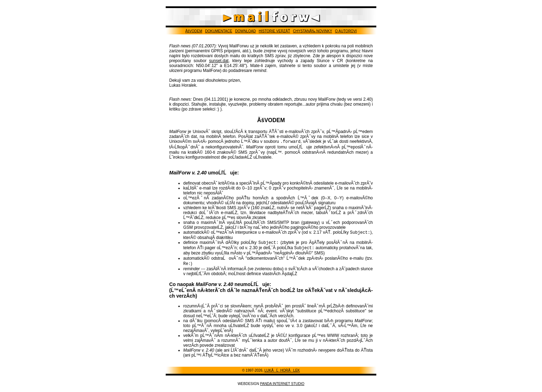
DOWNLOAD (246, 31)
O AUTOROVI (346, 31)
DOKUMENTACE (219, 31)
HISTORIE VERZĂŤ (274, 31)
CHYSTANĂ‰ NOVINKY (313, 31)
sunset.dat (219, 61)
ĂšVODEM (194, 31)
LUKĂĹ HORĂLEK (282, 374)
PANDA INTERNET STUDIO (282, 387)
